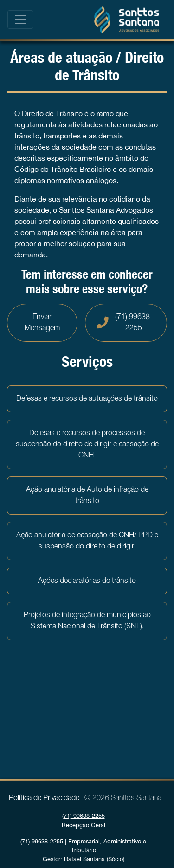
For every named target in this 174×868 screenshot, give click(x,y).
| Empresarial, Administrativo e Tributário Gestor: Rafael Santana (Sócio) (83, 850)
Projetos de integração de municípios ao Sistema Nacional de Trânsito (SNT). (87, 621)
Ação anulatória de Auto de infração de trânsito (87, 496)
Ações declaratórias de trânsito (87, 581)
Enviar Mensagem (42, 323)
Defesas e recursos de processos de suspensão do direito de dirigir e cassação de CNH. (87, 444)
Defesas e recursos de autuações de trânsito (87, 399)
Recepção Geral (84, 820)
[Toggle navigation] (20, 20)
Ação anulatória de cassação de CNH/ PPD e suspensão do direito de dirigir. (87, 541)
